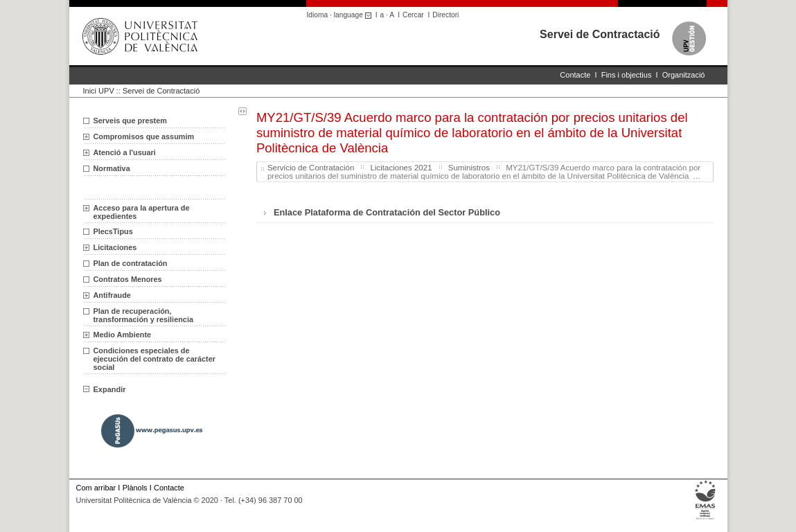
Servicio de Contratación (311, 168)
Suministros (469, 168)
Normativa (112, 168)
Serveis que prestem (130, 121)
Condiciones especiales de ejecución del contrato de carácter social (154, 359)
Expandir (105, 389)
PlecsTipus (113, 231)
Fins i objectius (627, 75)
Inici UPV (99, 91)
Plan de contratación (131, 263)
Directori (445, 15)
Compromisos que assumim (144, 136)
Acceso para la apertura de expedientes (142, 212)
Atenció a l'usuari (125, 152)
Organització (684, 75)
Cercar (413, 15)
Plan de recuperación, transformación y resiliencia (143, 315)
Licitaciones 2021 (401, 168)
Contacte (575, 75)
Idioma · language (341, 15)
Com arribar (96, 488)
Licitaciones (115, 247)
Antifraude (112, 295)
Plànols (135, 488)
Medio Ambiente (123, 335)
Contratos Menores (128, 279)
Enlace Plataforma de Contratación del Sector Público (387, 212)
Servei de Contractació (600, 34)
